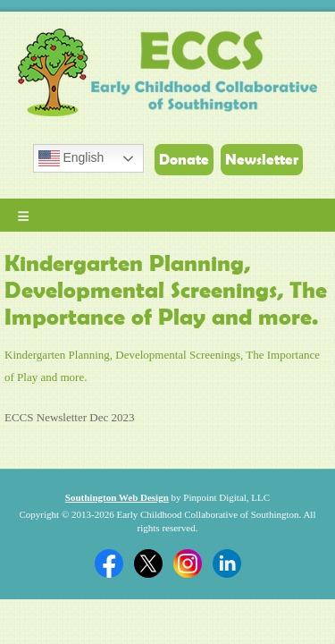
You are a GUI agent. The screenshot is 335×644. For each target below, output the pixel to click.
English (71, 158)
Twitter (148, 563)
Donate (184, 159)
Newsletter (262, 159)
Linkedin (227, 563)
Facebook (109, 563)
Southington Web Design (117, 497)
